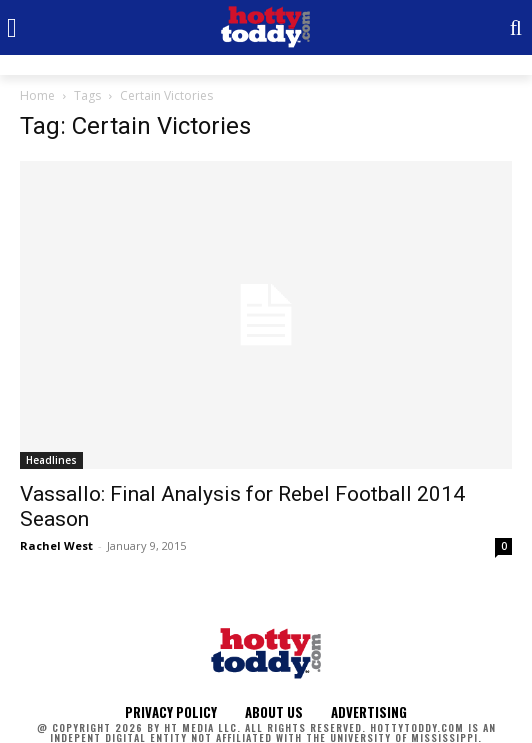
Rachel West (56, 545)
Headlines (51, 460)
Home (37, 95)
